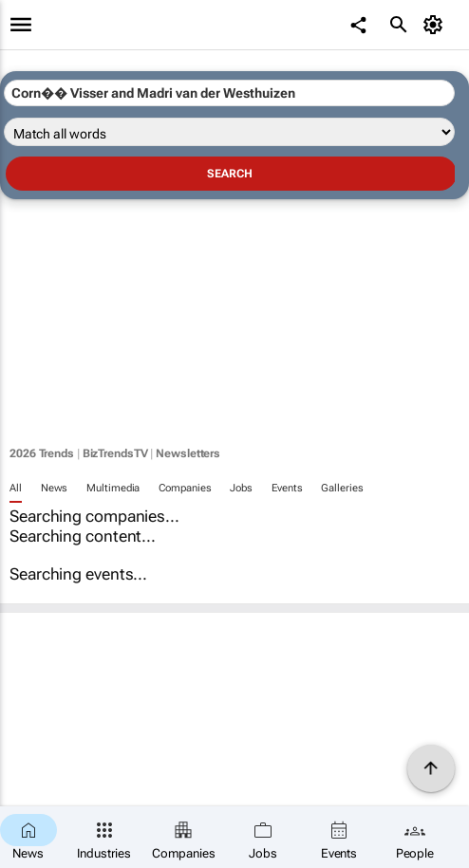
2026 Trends (42, 453)
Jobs (241, 488)
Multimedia (113, 488)
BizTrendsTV (115, 453)
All (16, 488)
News (55, 488)
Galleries (342, 488)
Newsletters (188, 453)
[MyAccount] (436, 25)
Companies (185, 488)
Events (287, 488)
